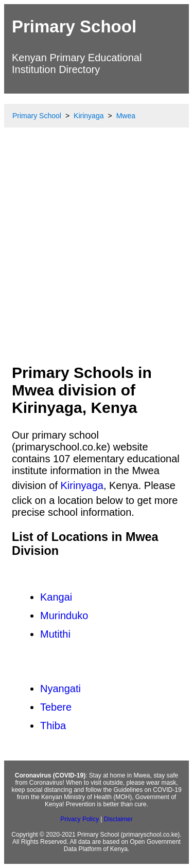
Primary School (74, 26)
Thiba (53, 726)
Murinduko (64, 616)
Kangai (56, 597)
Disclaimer (118, 819)
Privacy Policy (80, 819)
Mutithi (55, 634)
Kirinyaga (82, 485)
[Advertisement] (97, 255)
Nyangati (60, 689)
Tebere (56, 707)
